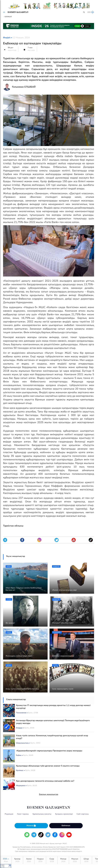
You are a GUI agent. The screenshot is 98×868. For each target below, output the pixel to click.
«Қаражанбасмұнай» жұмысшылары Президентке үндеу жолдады (49, 751)
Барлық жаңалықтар (49, 794)
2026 (6, 860)
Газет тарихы (23, 814)
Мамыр (63, 860)
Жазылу (31, 826)
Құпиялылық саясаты (42, 814)
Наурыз (40, 860)
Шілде (86, 860)
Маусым (75, 860)
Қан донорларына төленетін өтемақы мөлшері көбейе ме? (45, 781)
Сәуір (52, 860)
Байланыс (66, 826)
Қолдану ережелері (64, 814)
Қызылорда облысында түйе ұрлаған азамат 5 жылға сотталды (48, 766)
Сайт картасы (83, 814)
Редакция (9, 814)
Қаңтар (17, 860)
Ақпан (29, 860)
